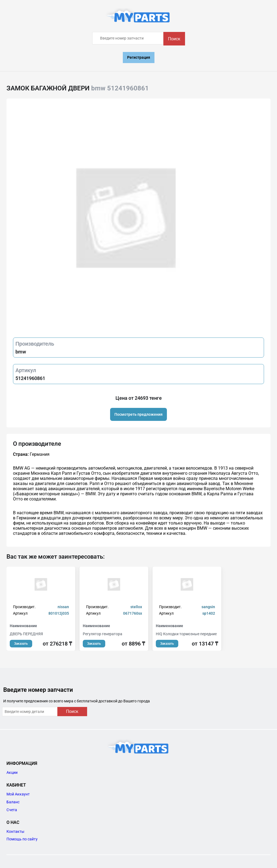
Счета (12, 810)
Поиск (174, 39)
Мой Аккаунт (18, 794)
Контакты (15, 831)
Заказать (21, 644)
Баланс (13, 802)
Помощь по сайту (22, 839)
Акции (12, 772)
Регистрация (139, 57)
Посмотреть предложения (138, 414)
